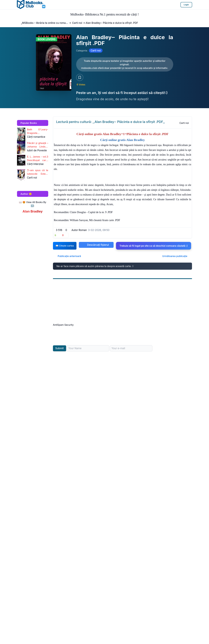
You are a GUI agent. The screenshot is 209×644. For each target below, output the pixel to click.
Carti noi (77, 23)
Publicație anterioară (68, 256)
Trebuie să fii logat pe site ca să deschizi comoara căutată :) (154, 246)
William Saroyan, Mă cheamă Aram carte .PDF (95, 220)
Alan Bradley (33, 211)
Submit (60, 348)
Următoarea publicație (176, 256)
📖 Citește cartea (65, 246)
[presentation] (75, 332)
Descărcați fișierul (96, 245)
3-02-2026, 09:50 (99, 230)
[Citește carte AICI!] (125, 64)
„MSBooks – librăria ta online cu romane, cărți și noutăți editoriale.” (45, 23)
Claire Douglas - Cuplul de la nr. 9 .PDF (91, 212)
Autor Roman (79, 230)
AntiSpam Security (63, 325)
